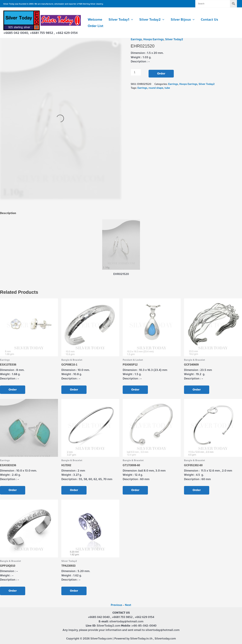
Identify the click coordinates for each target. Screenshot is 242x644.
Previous (116, 605)
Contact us (209, 20)
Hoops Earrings (154, 39)
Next (128, 605)
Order (161, 74)
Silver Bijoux (183, 20)
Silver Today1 (121, 20)
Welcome (95, 20)
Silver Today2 (152, 20)
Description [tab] (8, 213)
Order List (96, 26)
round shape (156, 88)
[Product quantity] (136, 72)
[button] (131, 20)
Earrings (136, 39)
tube (167, 88)
